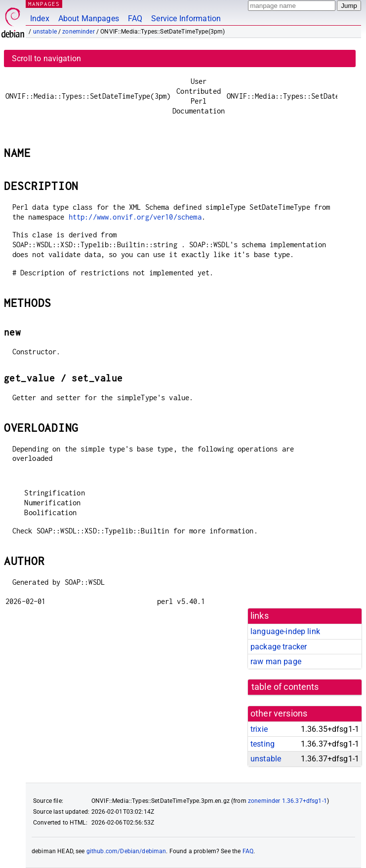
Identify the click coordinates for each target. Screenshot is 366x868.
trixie (259, 729)
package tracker (279, 647)
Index (40, 19)
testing (263, 744)
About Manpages (89, 19)
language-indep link (285, 631)
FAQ (135, 19)
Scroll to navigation (46, 58)
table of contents (285, 687)
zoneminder (79, 32)
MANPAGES (44, 4)
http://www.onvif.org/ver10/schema (135, 217)
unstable (45, 32)
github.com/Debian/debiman (126, 851)
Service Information (186, 19)
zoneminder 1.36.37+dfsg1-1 (287, 801)
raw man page (276, 661)
